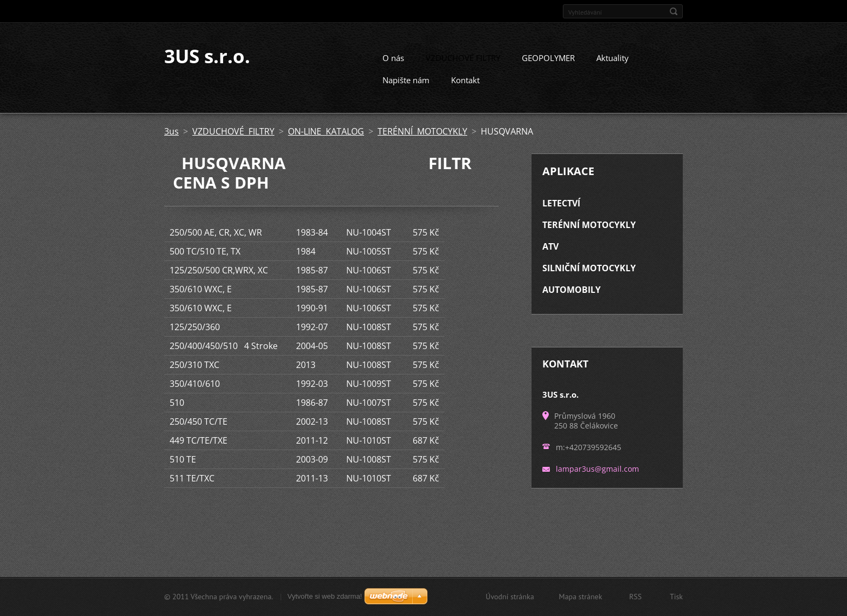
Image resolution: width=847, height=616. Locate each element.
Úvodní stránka (510, 598)
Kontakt (465, 90)
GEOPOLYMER (548, 68)
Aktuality (613, 68)
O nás (393, 68)
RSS (636, 598)
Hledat (674, 11)
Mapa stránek (581, 598)
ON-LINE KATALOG (326, 141)
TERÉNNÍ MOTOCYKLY (422, 141)
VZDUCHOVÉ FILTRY (463, 68)
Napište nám (406, 90)
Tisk (676, 598)
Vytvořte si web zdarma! (325, 598)
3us (172, 141)
